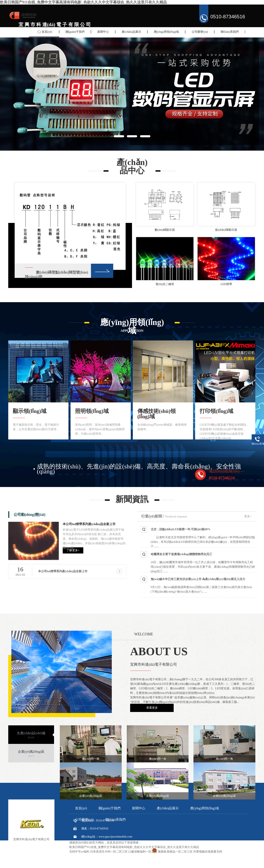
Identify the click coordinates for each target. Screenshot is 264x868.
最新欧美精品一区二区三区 (175, 852)
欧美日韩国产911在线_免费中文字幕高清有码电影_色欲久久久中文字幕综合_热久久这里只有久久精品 (83, 2)
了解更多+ (73, 550)
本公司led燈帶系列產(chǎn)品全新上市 (89, 524)
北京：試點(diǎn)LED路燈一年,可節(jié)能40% (181, 529)
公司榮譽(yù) (200, 32)
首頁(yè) (47, 32)
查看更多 (152, 708)
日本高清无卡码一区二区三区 (109, 852)
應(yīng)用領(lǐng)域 (166, 32)
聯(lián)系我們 (230, 32)
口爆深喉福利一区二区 (143, 852)
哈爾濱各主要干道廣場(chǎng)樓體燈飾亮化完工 (181, 554)
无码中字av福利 (79, 852)
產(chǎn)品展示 (131, 32)
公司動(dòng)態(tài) (29, 515)
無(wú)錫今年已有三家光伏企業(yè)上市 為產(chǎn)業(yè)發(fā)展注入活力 (198, 579)
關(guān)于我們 (75, 32)
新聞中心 (103, 32)
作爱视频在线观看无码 (208, 852)
